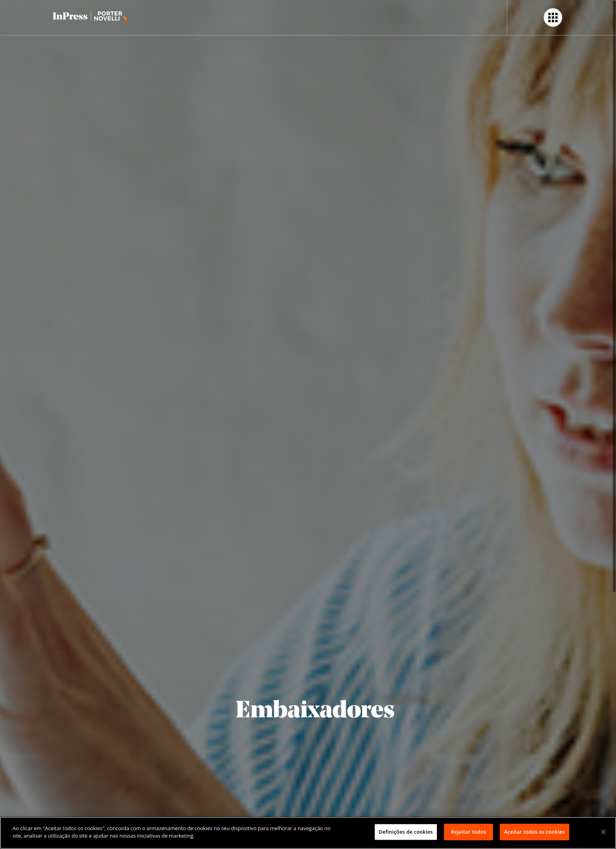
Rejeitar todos (468, 832)
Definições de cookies (406, 832)
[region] (308, 833)
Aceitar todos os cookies (534, 832)
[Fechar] (603, 832)
